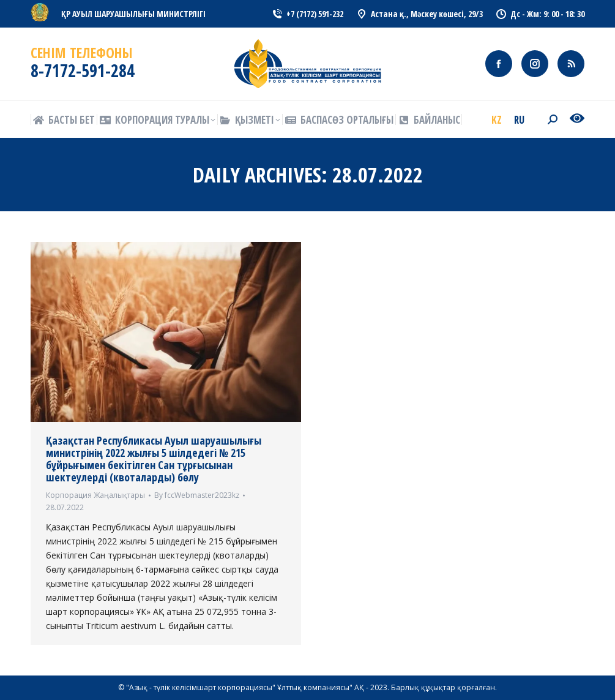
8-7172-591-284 (83, 70)
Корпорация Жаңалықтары (95, 495)
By (197, 495)
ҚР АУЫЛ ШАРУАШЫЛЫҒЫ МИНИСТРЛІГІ (133, 14)
